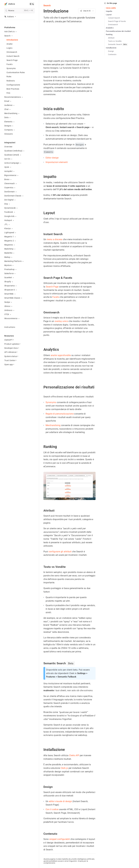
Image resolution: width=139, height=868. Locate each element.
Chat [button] (6, 109)
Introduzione (12, 40)
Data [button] (6, 117)
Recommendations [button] (13, 97)
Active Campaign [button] (12, 163)
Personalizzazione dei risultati (118, 31)
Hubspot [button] (8, 220)
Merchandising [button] (11, 113)
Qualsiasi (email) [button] (12, 155)
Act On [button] (7, 159)
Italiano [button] (9, 17)
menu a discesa (55, 240)
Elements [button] (8, 122)
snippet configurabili (60, 839)
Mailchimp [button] (9, 249)
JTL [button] (6, 224)
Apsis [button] (7, 167)
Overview (8, 147)
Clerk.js (64, 768)
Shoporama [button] (10, 286)
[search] (19, 11)
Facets (10, 64)
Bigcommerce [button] (10, 175)
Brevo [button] (7, 179)
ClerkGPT (9, 340)
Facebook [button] (9, 212)
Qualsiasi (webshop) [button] (13, 151)
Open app (9, 364)
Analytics (110, 28)
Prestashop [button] (9, 269)
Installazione (111, 48)
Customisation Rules (16, 72)
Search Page (12, 60)
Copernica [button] (9, 188)
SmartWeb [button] (9, 294)
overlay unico (61, 321)
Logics (9, 48)
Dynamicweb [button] (10, 208)
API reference (11, 352)
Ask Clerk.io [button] (10, 32)
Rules (9, 77)
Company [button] (9, 130)
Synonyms (11, 68)
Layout (109, 15)
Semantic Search (118, 44)
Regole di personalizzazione (60, 414)
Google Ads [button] (9, 216)
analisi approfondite (61, 355)
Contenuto (112, 54)
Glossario (9, 134)
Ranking (109, 34)
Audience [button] (8, 105)
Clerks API (74, 756)
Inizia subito (111, 8)
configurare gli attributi (60, 552)
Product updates (12, 344)
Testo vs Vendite (115, 41)
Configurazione (13, 85)
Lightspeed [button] (9, 233)
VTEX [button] (7, 314)
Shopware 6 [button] (10, 290)
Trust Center (10, 360)
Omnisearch (12, 52)
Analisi (9, 44)
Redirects (11, 81)
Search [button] (7, 36)
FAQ (8, 93)
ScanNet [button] (8, 278)
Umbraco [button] (8, 310)
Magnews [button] (9, 245)
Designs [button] (8, 126)
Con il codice (52, 809)
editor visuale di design (60, 801)
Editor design (52, 158)
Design (111, 51)
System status (11, 356)
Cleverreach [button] (10, 183)
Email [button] (7, 101)
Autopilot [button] (8, 171)
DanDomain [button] (10, 192)
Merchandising (53, 425)
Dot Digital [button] (9, 200)
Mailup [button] (7, 257)
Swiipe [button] (7, 302)
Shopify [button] (8, 282)
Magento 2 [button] (9, 241)
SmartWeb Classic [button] (12, 298)
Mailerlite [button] (8, 253)
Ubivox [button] (7, 306)
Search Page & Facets (117, 21)
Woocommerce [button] (11, 318)
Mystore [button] (8, 265)
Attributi (111, 38)
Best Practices (13, 89)
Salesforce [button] (9, 273)
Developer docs (12, 348)
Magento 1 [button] (9, 237)
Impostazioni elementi (57, 162)
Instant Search (13, 56)
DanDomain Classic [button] (13, 196)
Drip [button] (6, 204)
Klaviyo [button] (8, 228)
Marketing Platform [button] (13, 261)
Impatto (109, 11)
